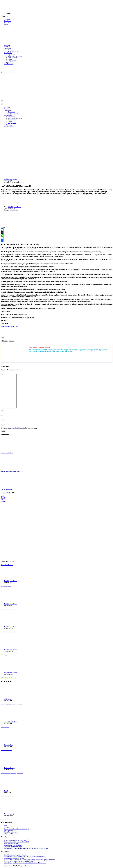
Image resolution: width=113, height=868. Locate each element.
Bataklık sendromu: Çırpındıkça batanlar (16, 855)
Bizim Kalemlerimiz (13, 51)
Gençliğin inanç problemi (6, 586)
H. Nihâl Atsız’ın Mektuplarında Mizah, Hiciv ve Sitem (12, 773)
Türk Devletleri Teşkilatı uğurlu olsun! (8, 632)
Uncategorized (8, 181)
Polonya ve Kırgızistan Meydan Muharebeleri (12, 471)
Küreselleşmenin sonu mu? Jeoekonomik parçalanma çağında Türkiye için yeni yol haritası (30, 860)
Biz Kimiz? (7, 22)
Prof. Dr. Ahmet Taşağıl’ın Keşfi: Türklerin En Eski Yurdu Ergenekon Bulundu (26, 848)
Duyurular (7, 47)
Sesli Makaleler (9, 64)
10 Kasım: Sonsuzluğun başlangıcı (8, 796)
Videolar (10, 59)
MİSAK (6, 62)
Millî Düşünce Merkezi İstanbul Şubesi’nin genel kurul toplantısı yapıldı (25, 857)
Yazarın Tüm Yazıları (7, 565)
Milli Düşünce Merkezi (11, 179)
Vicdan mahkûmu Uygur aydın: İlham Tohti (17, 842)
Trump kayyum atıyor (10, 832)
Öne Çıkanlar (8, 53)
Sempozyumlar (12, 61)
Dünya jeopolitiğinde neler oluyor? (14, 858)
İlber (6, 826)
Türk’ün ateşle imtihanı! (7, 453)
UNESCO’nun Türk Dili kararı (13, 845)
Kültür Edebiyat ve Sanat (15, 56)
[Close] (2, 104)
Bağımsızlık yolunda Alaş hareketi (8, 609)
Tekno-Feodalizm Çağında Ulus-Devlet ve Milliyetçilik (12, 704)
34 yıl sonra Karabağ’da (11, 844)
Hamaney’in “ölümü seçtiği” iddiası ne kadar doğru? (19, 861)
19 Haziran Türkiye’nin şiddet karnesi (8, 678)
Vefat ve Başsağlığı (4, 655)
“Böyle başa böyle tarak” (11, 834)
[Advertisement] (57, 87)
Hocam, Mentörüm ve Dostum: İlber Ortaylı (17, 829)
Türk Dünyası (12, 54)
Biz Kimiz (7, 45)
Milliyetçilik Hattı (9, 19)
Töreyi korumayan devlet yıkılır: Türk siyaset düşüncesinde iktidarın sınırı (25, 863)
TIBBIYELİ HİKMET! (7, 490)
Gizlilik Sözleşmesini (18, 428)
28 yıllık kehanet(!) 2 (10, 830)
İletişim (6, 24)
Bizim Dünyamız (12, 58)
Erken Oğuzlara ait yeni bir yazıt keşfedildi (16, 840)
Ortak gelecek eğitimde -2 (6, 819)
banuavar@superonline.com (9, 326)
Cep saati (7, 827)
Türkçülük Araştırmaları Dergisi (13, 847)
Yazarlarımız (8, 21)
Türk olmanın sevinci (5, 727)
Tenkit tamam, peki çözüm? (6, 750)
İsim (2, 411)
